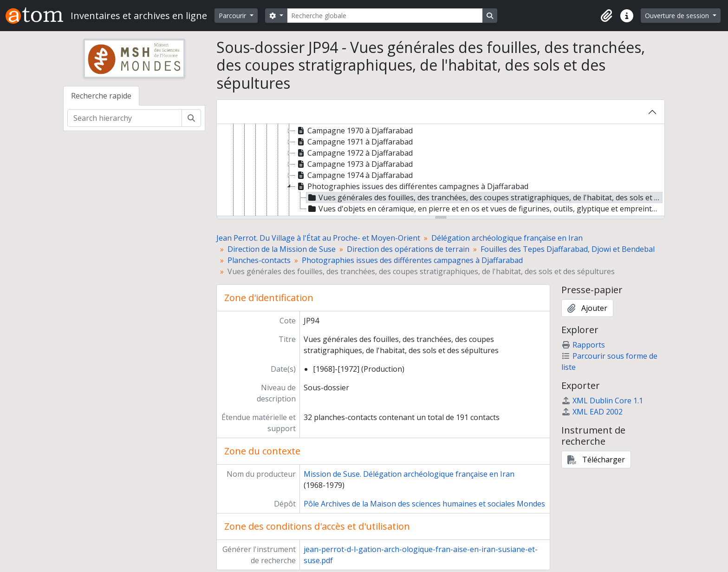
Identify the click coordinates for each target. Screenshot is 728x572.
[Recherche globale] (385, 16)
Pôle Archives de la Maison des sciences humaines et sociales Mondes (424, 504)
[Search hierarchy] (125, 118)
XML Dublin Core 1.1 (602, 401)
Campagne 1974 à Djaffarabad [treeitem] (354, 175)
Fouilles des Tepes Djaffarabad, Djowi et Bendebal (568, 249)
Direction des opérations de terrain (408, 249)
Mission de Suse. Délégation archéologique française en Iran (409, 474)
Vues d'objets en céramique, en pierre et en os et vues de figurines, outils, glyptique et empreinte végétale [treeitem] (484, 209)
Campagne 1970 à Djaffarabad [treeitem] (354, 131)
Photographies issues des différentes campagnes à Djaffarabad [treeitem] (412, 186)
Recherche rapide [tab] (101, 96)
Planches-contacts (259, 260)
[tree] (441, 171)
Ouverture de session (678, 16)
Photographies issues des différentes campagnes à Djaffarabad (412, 260)
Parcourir (233, 16)
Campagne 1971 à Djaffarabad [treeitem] (354, 142)
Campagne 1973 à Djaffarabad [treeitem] (354, 164)
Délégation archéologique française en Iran (507, 238)
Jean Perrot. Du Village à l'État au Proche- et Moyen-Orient (318, 238)
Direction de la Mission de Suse (282, 249)
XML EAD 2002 (592, 412)
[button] (606, 16)
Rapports (583, 345)
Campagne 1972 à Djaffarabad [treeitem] (354, 153)
